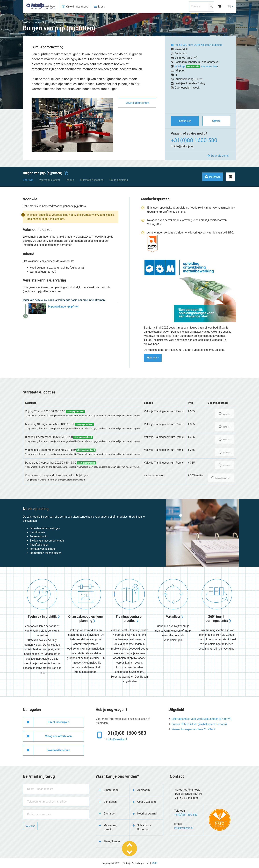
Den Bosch (110, 802)
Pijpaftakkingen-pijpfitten (64, 307)
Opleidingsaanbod (75, 7)
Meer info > (153, 358)
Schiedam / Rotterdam (144, 827)
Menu (99, 7)
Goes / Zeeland (147, 802)
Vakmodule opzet (50, 180)
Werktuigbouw (32, 22)
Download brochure (137, 103)
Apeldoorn (144, 790)
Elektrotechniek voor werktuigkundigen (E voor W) (202, 719)
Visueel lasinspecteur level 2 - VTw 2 (193, 729)
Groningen (110, 814)
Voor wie (28, 180)
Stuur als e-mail (218, 156)
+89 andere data (209, 66)
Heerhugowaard (147, 814)
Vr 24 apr (180, 66)
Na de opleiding (119, 180)
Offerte (216, 121)
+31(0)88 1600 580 (194, 140)
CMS (155, 863)
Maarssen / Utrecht (110, 827)
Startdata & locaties (92, 180)
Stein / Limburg (113, 841)
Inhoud (70, 180)
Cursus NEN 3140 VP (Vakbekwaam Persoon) (199, 724)
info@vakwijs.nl (184, 146)
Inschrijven (185, 121)
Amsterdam (111, 790)
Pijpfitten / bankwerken (57, 22)
